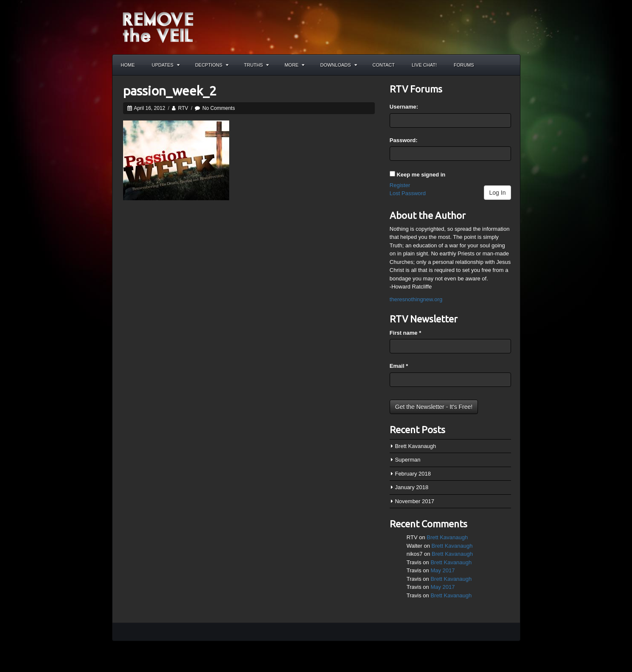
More (294, 65)
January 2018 (412, 487)
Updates (166, 65)
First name (405, 333)
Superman (407, 460)
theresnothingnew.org (416, 299)
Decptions (212, 65)
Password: (404, 140)
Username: (404, 107)
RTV (183, 108)
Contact (384, 65)
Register (400, 185)
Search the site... (510, 65)
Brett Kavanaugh (415, 446)
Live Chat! (424, 65)
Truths (257, 65)
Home (128, 65)
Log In (498, 193)
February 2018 (413, 474)
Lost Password (408, 193)
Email (399, 366)
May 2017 (442, 570)
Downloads (338, 65)
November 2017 (414, 501)
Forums (464, 65)
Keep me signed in (421, 175)
